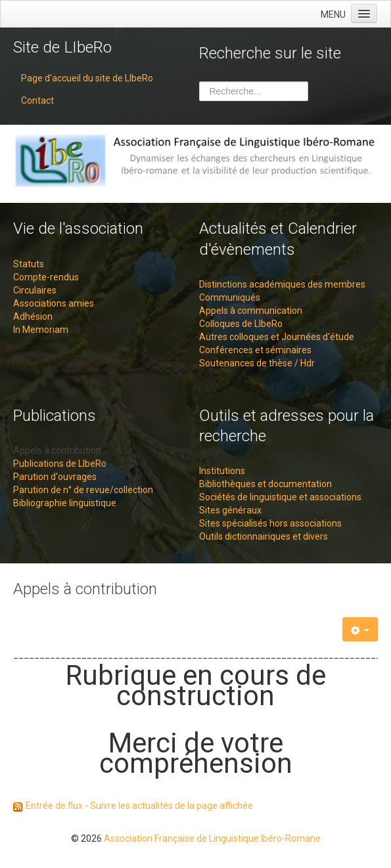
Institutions (222, 471)
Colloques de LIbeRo (241, 324)
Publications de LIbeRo (60, 464)
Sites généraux (230, 510)
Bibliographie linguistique (65, 503)
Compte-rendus (46, 277)
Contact (37, 100)
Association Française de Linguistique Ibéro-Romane (212, 838)
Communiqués (230, 297)
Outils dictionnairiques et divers (264, 536)
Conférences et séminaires (255, 350)
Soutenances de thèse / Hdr (257, 363)
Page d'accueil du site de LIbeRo (87, 78)
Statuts (29, 264)
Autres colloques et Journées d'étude (277, 337)
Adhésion (33, 316)
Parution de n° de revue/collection (83, 490)
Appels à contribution (57, 450)
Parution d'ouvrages (55, 477)
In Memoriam (41, 330)
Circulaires (35, 290)
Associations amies (54, 303)
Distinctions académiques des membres (282, 284)
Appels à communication (251, 311)
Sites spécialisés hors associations (270, 523)
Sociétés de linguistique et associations (280, 497)
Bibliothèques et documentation (265, 484)
